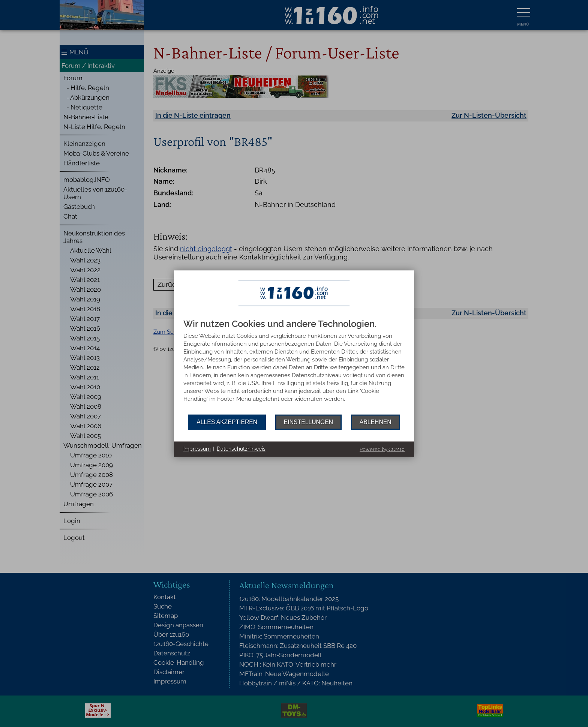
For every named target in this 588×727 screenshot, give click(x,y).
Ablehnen (376, 422)
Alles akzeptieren (227, 422)
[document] (294, 366)
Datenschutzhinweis (241, 449)
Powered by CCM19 (382, 449)
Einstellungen (308, 422)
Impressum (197, 449)
